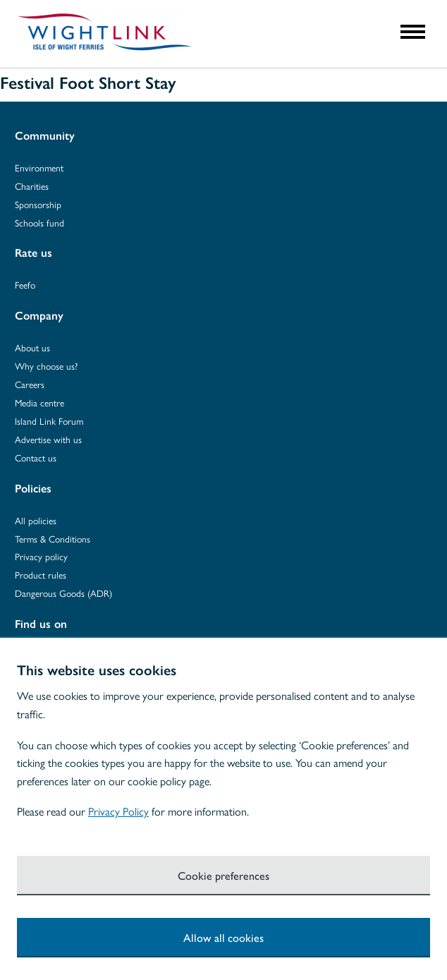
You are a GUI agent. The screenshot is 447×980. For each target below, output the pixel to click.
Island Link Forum (49, 421)
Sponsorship (38, 204)
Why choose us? (46, 366)
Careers (30, 384)
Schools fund (39, 223)
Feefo (25, 285)
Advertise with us (48, 439)
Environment (39, 168)
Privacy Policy (118, 811)
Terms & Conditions (53, 539)
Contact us (36, 458)
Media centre (39, 403)
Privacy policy (41, 556)
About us (32, 347)
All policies (36, 520)
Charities (32, 186)
